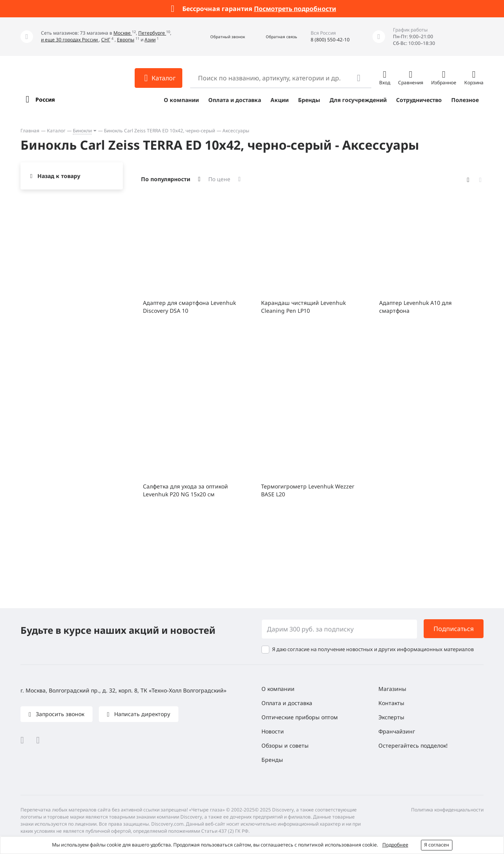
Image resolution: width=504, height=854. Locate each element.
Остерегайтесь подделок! (413, 745)
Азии (150, 40)
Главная (30, 131)
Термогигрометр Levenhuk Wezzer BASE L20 (308, 490)
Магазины (392, 689)
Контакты (391, 703)
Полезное (465, 100)
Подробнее (395, 845)
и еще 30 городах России (70, 40)
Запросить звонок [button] (59, 714)
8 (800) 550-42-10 (330, 40)
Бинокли (82, 131)
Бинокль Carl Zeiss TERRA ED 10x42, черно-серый (159, 131)
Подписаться (454, 629)
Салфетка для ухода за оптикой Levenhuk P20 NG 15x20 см (185, 490)
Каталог (56, 131)
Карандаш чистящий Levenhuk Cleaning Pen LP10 (303, 307)
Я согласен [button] (437, 845)
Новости (273, 731)
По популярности (166, 179)
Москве (123, 33)
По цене (219, 179)
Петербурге (152, 33)
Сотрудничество (419, 100)
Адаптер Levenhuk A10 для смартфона (415, 307)
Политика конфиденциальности (447, 810)
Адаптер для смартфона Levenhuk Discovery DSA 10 (189, 307)
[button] (219, 37)
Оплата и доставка (235, 100)
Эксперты (391, 717)
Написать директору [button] (141, 714)
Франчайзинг (397, 731)
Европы (126, 40)
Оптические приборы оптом (300, 717)
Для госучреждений (358, 100)
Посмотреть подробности (295, 9)
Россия (45, 99)
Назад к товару (59, 176)
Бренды (309, 100)
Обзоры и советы (285, 745)
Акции (280, 100)
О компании (181, 100)
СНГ (106, 40)
